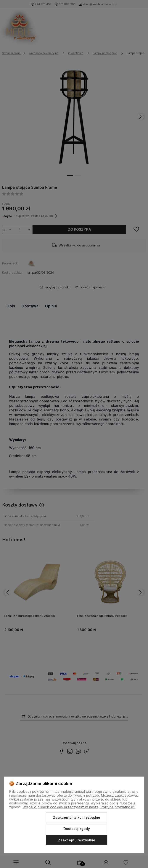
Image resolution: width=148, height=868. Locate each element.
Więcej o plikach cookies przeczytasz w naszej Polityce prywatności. (79, 807)
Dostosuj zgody (77, 829)
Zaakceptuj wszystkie (77, 840)
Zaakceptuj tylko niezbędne (77, 817)
